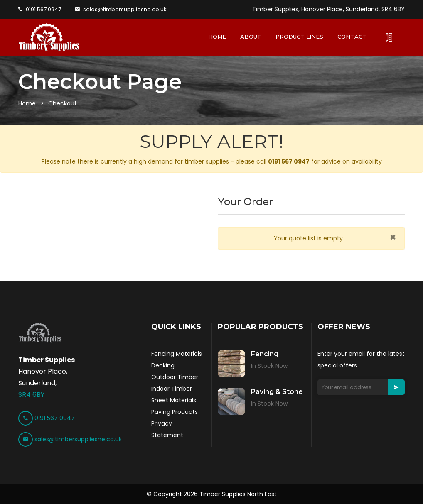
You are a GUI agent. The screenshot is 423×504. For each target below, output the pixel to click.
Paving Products (175, 412)
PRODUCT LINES (299, 37)
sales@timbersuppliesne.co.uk (121, 9)
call (283, 161)
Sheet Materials (174, 400)
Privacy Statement (167, 429)
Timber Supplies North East (238, 494)
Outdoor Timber (175, 377)
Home (27, 103)
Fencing (265, 354)
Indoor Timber (172, 389)
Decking (163, 365)
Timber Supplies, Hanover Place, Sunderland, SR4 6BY (328, 9)
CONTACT (352, 37)
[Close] (393, 237)
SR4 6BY (31, 395)
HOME (217, 37)
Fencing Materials (177, 354)
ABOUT (251, 37)
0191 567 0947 (40, 9)
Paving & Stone (277, 392)
